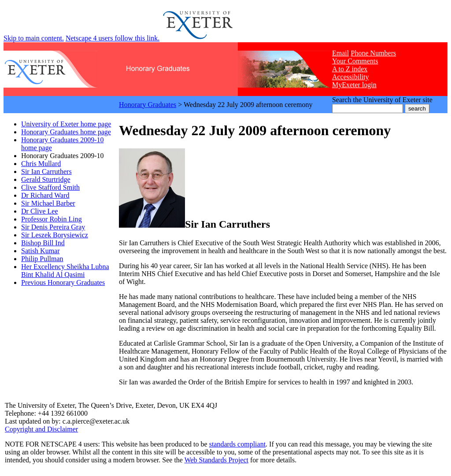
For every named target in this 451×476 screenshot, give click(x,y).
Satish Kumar (41, 251)
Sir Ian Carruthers (46, 172)
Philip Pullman (42, 259)
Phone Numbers (374, 53)
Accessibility (351, 77)
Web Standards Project (216, 460)
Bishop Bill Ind (43, 243)
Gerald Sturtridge (46, 179)
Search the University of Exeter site (382, 100)
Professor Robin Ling (52, 219)
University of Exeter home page (66, 124)
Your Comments (355, 61)
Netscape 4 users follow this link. (113, 38)
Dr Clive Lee (40, 211)
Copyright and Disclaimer (41, 429)
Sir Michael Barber (48, 203)
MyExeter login (354, 85)
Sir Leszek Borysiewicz (55, 235)
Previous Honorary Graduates (63, 282)
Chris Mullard (41, 164)
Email (340, 53)
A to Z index (350, 69)
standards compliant (237, 444)
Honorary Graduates (148, 105)
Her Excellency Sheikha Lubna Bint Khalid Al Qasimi (65, 271)
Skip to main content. (34, 38)
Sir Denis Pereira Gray (53, 227)
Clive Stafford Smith (50, 187)
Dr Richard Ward (45, 195)
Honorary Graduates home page (66, 132)
